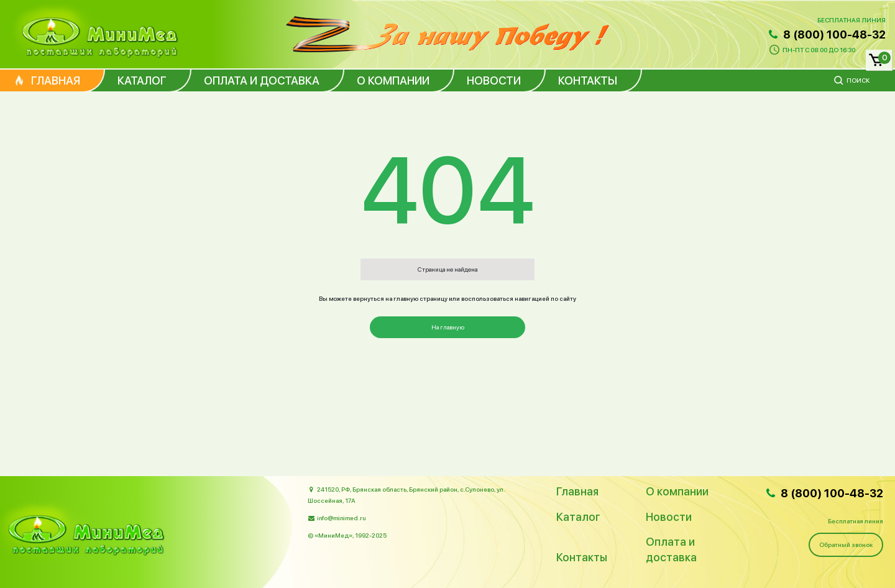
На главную (448, 327)
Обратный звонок (846, 544)
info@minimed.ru (341, 518)
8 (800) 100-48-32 (826, 34)
